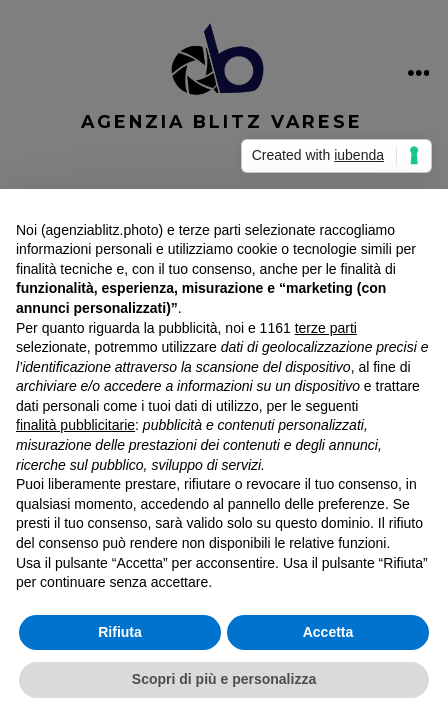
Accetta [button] (328, 632)
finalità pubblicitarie (75, 425)
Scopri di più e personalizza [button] (224, 679)
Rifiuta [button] (120, 632)
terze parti (326, 328)
